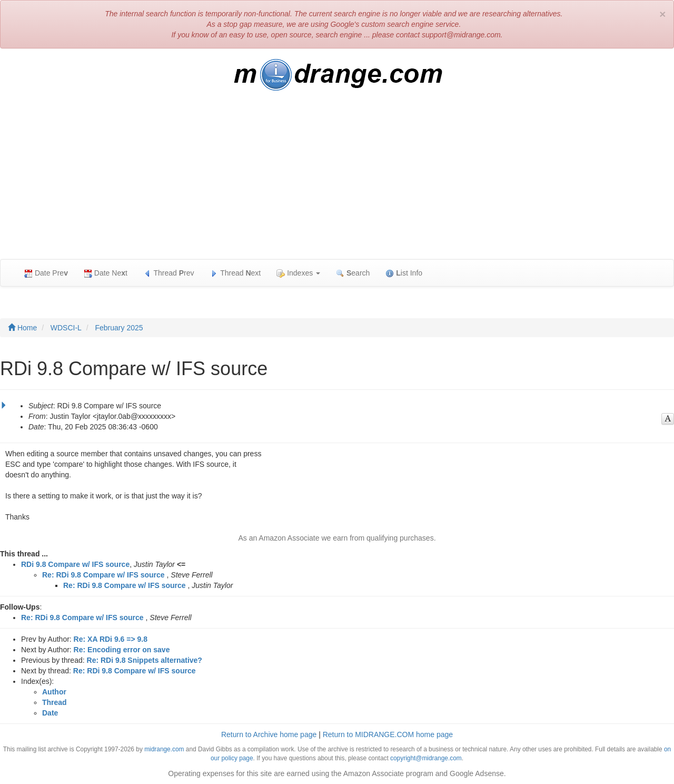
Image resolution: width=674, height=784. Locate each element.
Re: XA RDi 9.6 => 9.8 (111, 639)
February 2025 (119, 328)
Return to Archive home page (269, 734)
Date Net (106, 273)
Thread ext (236, 273)
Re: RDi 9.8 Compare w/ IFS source (103, 575)
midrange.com (164, 749)
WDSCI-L (66, 328)
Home (22, 328)
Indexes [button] (298, 273)
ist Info (404, 273)
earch (353, 273)
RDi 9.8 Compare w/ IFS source (75, 564)
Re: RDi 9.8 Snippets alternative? (145, 660)
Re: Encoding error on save (122, 650)
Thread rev (169, 273)
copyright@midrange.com (426, 758)
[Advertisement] (337, 180)
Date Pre (46, 273)
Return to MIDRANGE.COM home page (388, 734)
